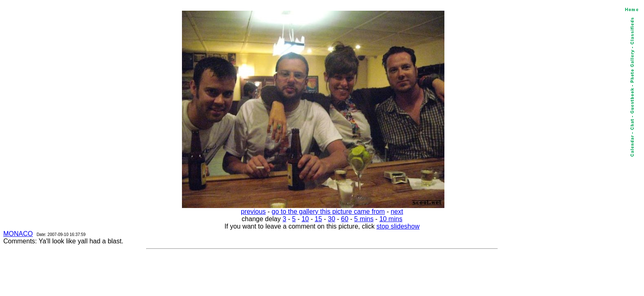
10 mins (391, 219)
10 (305, 219)
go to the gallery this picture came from (328, 212)
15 (318, 219)
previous (253, 212)
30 (331, 219)
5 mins (364, 219)
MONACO (18, 234)
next (397, 212)
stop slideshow (398, 226)
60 (345, 219)
